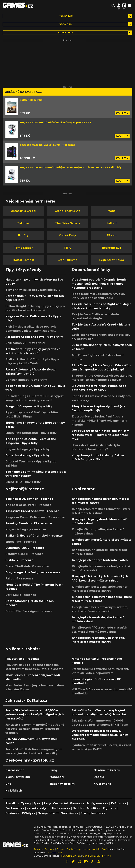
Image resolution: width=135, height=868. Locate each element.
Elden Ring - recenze (21, 542)
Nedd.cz (79, 808)
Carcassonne (15, 770)
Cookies (61, 849)
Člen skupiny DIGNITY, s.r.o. (97, 856)
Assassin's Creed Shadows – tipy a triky (34, 337)
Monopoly (57, 777)
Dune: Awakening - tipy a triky (28, 455)
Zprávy (26, 803)
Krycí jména (102, 784)
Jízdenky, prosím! (62, 784)
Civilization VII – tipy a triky (25, 343)
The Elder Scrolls (67, 223)
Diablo (112, 235)
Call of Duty (67, 235)
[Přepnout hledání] (113, 5)
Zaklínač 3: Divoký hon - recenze (29, 499)
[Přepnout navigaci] (119, 5)
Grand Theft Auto (67, 211)
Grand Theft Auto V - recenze (27, 566)
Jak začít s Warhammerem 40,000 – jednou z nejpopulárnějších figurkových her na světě (35, 714)
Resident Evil (112, 248)
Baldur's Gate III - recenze (24, 554)
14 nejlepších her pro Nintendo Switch (100, 560)
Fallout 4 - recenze (19, 579)
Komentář (66, 16)
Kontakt (96, 849)
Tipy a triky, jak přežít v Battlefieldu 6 (33, 290)
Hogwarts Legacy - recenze (26, 529)
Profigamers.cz (97, 803)
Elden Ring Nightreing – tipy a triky (31, 433)
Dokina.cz (13, 813)
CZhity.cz (29, 813)
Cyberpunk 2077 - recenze (25, 548)
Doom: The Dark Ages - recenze (29, 611)
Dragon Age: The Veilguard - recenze (33, 572)
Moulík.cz (94, 808)
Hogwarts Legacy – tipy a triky (28, 449)
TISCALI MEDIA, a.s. (71, 856)
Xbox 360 (66, 24)
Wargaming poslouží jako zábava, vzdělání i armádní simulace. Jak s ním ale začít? (100, 735)
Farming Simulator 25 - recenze (29, 523)
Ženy (47, 803)
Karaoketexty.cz (38, 808)
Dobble (99, 777)
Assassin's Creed (23, 211)
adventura (66, 33)
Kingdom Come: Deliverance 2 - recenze (35, 517)
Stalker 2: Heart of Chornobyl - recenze (34, 536)
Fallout (112, 223)
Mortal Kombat (23, 260)
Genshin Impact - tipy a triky (26, 380)
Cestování (60, 803)
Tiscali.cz (12, 803)
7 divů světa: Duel (19, 777)
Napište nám (55, 853)
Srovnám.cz (70, 813)
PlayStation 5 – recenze (22, 659)
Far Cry (23, 235)
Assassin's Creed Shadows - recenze (32, 511)
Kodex (87, 849)
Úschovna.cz (61, 808)
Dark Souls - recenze (21, 595)
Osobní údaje (74, 849)
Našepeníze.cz (48, 813)
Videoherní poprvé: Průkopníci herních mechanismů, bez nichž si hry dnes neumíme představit (100, 284)
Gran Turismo (67, 260)
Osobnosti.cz (15, 808)
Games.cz (77, 803)
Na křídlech (14, 791)
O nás (105, 849)
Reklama (38, 849)
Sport (37, 803)
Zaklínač (23, 223)
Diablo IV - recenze (19, 560)
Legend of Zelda (112, 260)
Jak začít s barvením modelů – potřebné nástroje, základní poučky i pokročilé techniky (35, 729)
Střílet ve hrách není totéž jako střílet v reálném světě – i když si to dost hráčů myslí (100, 435)
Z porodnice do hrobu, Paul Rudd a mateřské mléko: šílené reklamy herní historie (99, 421)
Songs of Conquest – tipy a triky (29, 406)
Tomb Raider (23, 248)
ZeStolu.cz (119, 803)
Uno (8, 784)
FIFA (67, 248)
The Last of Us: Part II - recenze (28, 505)
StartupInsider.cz (93, 813)
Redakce (50, 849)
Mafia (112, 211)
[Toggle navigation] (130, 5)
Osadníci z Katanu (107, 770)
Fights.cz (110, 808)
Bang (53, 770)
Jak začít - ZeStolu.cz (26, 700)
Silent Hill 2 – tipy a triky (23, 482)
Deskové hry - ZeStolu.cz (30, 760)
